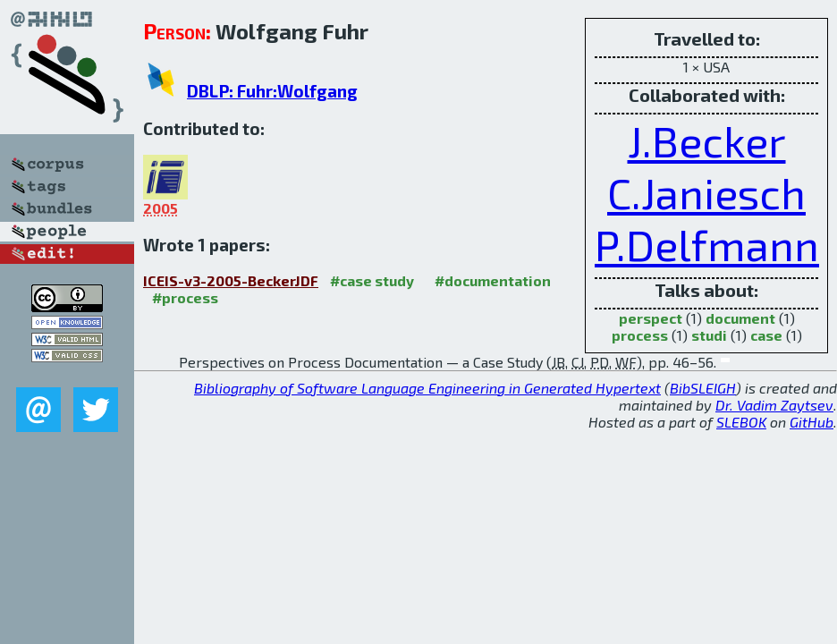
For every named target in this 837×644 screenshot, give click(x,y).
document (740, 318)
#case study (372, 280)
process (640, 335)
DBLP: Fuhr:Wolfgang (272, 91)
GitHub (812, 422)
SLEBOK (741, 422)
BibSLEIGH (703, 388)
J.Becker (707, 140)
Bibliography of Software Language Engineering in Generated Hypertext (427, 388)
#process (185, 297)
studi (709, 335)
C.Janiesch (706, 192)
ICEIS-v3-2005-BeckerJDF (231, 280)
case (766, 335)
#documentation (493, 280)
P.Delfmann (707, 244)
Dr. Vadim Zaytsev (774, 405)
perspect (651, 318)
